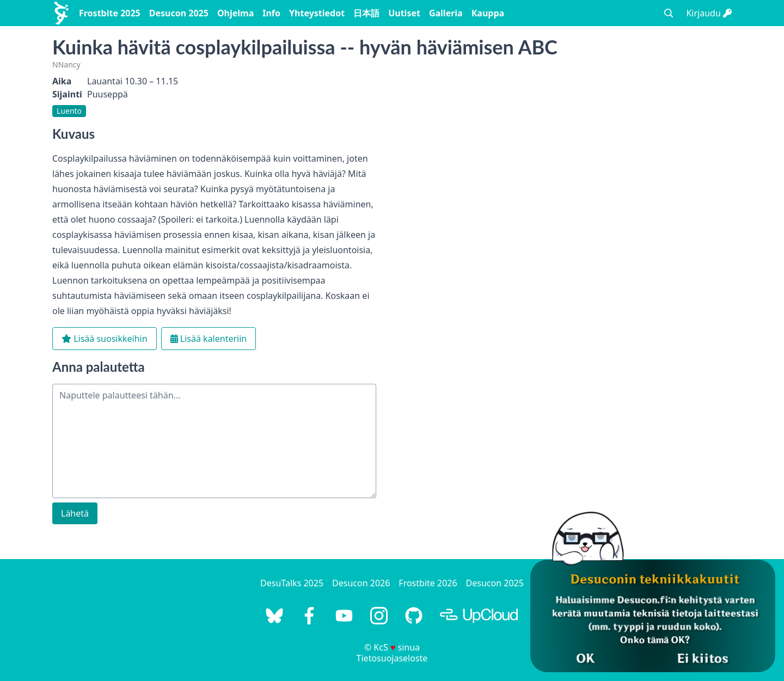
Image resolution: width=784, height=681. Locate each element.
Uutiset (404, 13)
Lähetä (75, 513)
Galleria (446, 13)
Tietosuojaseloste (392, 658)
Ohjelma (235, 13)
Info (271, 13)
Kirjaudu (709, 13)
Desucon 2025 (179, 13)
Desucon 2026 (361, 583)
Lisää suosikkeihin (105, 339)
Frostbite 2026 (428, 583)
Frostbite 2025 (110, 13)
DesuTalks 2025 (292, 583)
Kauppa (488, 13)
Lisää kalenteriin (209, 339)
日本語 (366, 13)
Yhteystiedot (317, 13)
